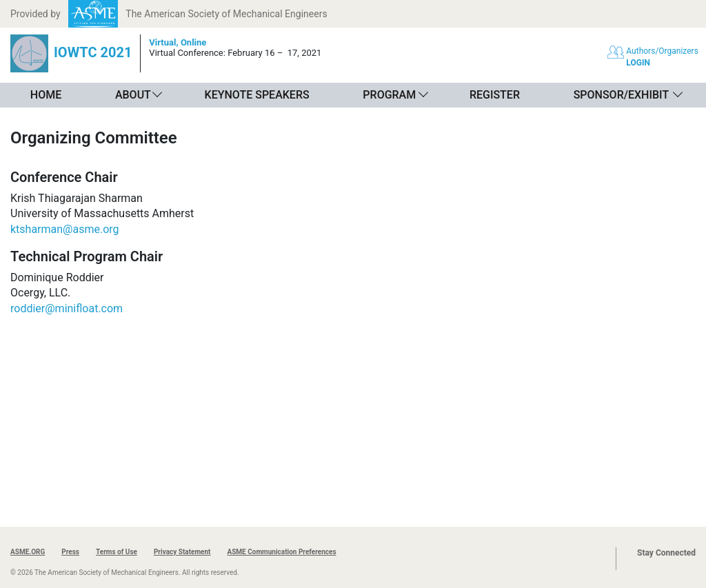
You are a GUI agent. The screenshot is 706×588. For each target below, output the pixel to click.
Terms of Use (117, 552)
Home (46, 95)
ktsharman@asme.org (65, 229)
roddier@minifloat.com (67, 308)
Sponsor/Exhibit (621, 95)
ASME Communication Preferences (281, 552)
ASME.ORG (28, 552)
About (133, 95)
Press (70, 552)
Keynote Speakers (257, 95)
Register (495, 95)
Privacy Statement (182, 552)
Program (389, 95)
